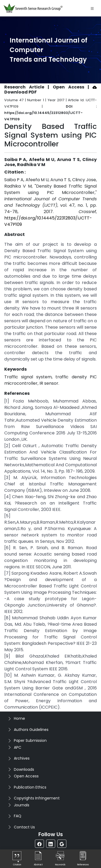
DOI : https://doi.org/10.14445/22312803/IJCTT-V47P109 (50, 113)
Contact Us (24, 827)
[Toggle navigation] (92, 8)
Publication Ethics (30, 787)
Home (19, 718)
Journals (22, 805)
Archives (22, 758)
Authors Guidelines (31, 730)
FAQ (18, 816)
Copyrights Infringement (37, 798)
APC (18, 747)
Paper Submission (30, 740)
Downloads (24, 769)
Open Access (26, 776)
